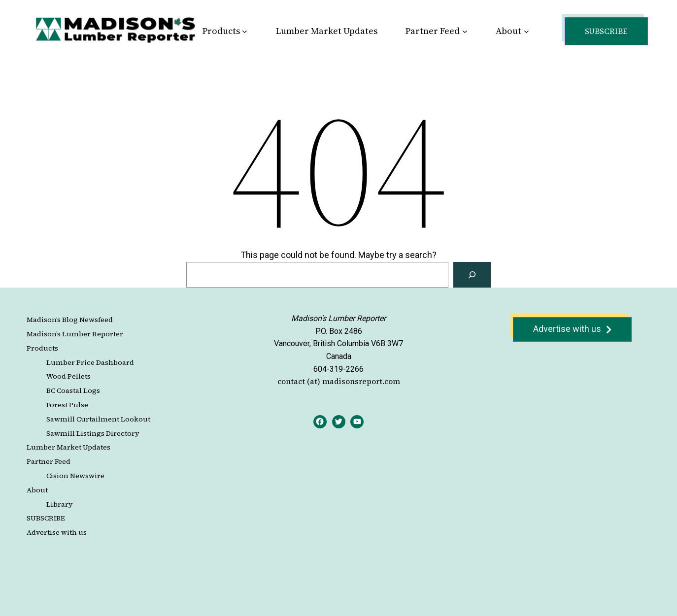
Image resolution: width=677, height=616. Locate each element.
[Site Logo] (116, 30)
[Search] (472, 275)
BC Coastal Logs (73, 390)
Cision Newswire (75, 476)
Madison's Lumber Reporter (338, 318)
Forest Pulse (67, 405)
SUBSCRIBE (46, 518)
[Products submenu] (245, 31)
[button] (606, 31)
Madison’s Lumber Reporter (75, 334)
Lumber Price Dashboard (90, 362)
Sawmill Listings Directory (93, 433)
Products (42, 348)
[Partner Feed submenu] (465, 31)
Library (59, 504)
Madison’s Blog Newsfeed (70, 320)
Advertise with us (57, 532)
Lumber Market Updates (68, 447)
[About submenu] (526, 31)
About (37, 490)
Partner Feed (49, 461)
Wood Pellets (68, 376)
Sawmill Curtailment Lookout (98, 419)
